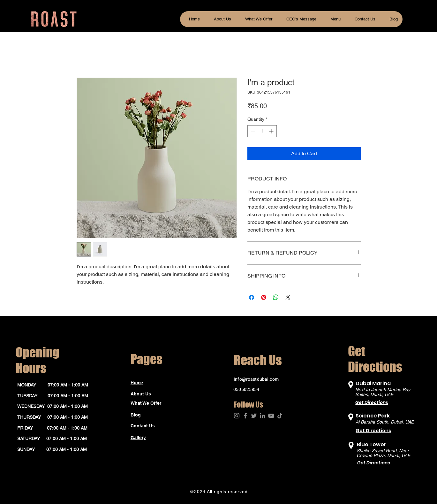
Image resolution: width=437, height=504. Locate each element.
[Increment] (272, 131)
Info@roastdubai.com (256, 379)
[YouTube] (271, 416)
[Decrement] (252, 131)
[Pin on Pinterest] (264, 297)
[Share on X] (288, 297)
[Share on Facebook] (252, 297)
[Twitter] (254, 416)
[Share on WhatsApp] (276, 297)
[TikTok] (280, 416)
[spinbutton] (262, 131)
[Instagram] (237, 416)
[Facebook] (245, 416)
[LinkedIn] (263, 416)
